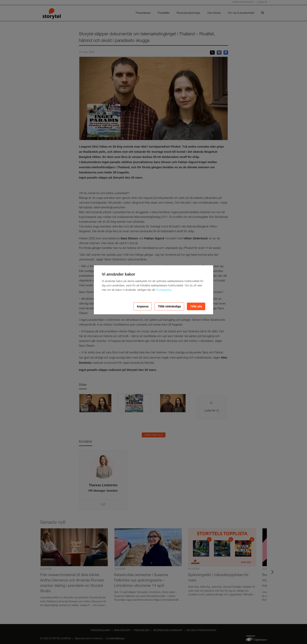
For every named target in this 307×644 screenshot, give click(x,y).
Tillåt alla (196, 306)
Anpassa (143, 306)
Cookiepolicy (164, 290)
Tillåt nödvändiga (169, 306)
